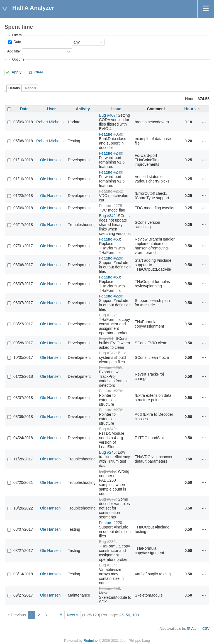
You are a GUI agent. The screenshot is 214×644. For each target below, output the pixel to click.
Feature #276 (110, 391)
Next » (72, 615)
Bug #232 (107, 315)
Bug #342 (107, 216)
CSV (206, 629)
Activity (83, 109)
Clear (39, 72)
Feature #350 (110, 134)
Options (18, 59)
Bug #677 (107, 499)
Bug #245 (107, 452)
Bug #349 (107, 429)
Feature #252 (110, 191)
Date (17, 42)
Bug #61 (106, 338)
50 (128, 615)
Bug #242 (107, 353)
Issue (116, 109)
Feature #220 (110, 258)
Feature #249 (110, 153)
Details (14, 88)
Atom (195, 629)
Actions (204, 122)
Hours (190, 109)
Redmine (91, 641)
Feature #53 (110, 239)
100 (136, 615)
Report (31, 88)
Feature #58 (110, 588)
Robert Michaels (50, 122)
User (51, 109)
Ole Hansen (50, 160)
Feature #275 (110, 206)
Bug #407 (107, 115)
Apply (17, 72)
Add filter (14, 51)
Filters (17, 35)
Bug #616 (107, 471)
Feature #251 (110, 367)
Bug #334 (107, 565)
